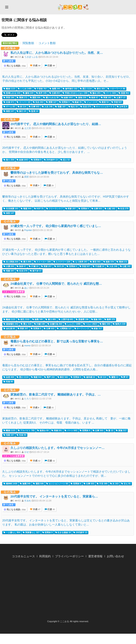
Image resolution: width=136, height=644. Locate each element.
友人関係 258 (11, 262)
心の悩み (10, 48)
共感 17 (36, 509)
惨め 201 (95, 93)
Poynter (28, 230)
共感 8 (36, 408)
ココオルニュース (23, 556)
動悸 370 (110, 320)
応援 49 (51, 66)
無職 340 (55, 89)
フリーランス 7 (54, 209)
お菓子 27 (120, 98)
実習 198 (9, 98)
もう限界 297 (80, 262)
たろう (28, 399)
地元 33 (73, 107)
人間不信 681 (66, 320)
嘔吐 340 (105, 324)
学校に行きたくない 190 (75, 93)
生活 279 (86, 107)
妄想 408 (9, 377)
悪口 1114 (86, 89)
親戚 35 (77, 102)
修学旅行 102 (70, 89)
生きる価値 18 (63, 533)
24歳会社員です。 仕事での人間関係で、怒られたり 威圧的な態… (56, 284)
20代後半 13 (51, 160)
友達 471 (9, 102)
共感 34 (36, 66)
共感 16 (36, 239)
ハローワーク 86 (116, 89)
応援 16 (51, 137)
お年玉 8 (122, 107)
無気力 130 (119, 324)
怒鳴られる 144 (12, 93)
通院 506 (35, 98)
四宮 (27, 177)
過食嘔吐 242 (11, 324)
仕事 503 (34, 107)
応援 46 (51, 354)
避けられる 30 (51, 98)
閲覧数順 (28, 43)
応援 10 (51, 239)
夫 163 (114, 484)
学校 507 (117, 102)
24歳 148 (39, 324)
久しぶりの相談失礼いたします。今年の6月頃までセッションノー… (58, 448)
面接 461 (124, 93)
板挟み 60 (43, 431)
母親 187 (60, 107)
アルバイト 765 (26, 431)
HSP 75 (39, 209)
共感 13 (36, 137)
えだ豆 (28, 128)
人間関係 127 (64, 329)
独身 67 (94, 98)
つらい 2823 (90, 324)
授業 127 (51, 102)
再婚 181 (57, 431)
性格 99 (8, 382)
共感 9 (36, 186)
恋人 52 (65, 160)
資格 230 (81, 98)
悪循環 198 (82, 320)
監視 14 (33, 111)
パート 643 (110, 93)
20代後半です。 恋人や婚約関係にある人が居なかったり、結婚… (56, 124)
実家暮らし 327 (31, 533)
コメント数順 (47, 43)
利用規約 (45, 556)
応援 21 (50, 186)
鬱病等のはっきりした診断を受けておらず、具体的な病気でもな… (57, 173)
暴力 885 (26, 262)
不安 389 (102, 484)
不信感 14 (98, 266)
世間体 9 (64, 102)
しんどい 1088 (73, 324)
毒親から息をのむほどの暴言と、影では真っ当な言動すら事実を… (57, 341)
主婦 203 (55, 93)
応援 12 (51, 461)
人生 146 (47, 107)
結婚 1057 (67, 98)
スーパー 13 (23, 102)
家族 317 (97, 329)
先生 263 (38, 102)
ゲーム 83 (9, 107)
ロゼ (27, 452)
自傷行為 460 (55, 324)
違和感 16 (89, 377)
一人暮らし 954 (12, 533)
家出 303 (100, 89)
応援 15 (50, 408)
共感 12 (36, 461)
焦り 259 (9, 160)
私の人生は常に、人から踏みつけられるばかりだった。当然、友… (57, 53)
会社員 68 (9, 329)
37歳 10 (34, 266)
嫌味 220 (28, 93)
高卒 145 (41, 93)
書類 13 (114, 377)
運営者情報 (95, 556)
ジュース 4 (90, 102)
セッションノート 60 (57, 484)
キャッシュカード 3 (104, 107)
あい (27, 288)
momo (27, 345)
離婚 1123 (9, 89)
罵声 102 (49, 377)
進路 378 (109, 262)
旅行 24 (21, 111)
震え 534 (26, 324)
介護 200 (9, 266)
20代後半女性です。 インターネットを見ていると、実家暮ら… (54, 496)
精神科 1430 (10, 484)
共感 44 (36, 354)
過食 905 (96, 320)
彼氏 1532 (24, 320)
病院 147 (9, 111)
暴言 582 (95, 262)
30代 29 (59, 266)
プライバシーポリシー (69, 556)
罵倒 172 (22, 98)
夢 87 (125, 377)
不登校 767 (41, 89)
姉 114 (22, 107)
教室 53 (104, 102)
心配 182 (110, 209)
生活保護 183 (11, 209)
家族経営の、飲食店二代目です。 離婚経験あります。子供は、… (56, 394)
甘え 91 (126, 484)
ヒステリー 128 (62, 262)
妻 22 (110, 431)
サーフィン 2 (82, 329)
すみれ (28, 501)
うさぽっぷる (31, 57)
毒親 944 (26, 209)
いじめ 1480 (25, 89)
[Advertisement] (68, 590)
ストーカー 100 (42, 262)
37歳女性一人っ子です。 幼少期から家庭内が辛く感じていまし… (56, 226)
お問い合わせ (115, 556)
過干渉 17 (36, 271)
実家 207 (106, 98)
